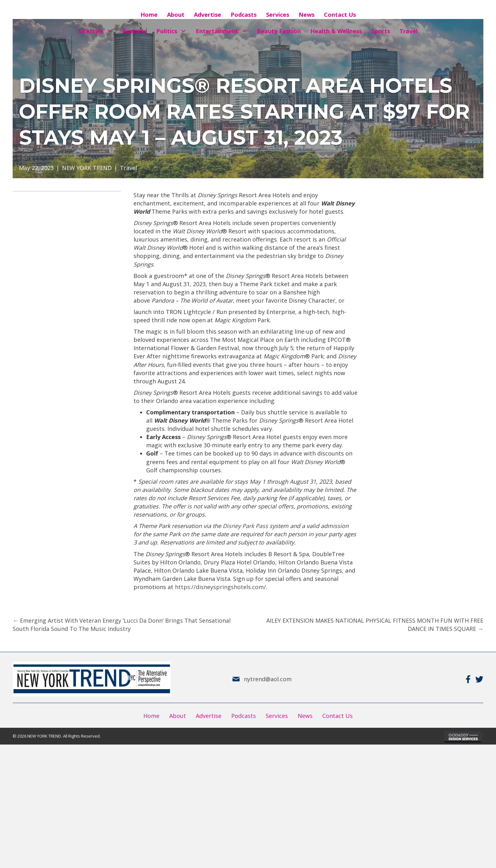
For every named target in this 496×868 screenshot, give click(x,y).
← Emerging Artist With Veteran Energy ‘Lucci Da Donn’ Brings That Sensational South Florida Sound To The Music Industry (122, 625)
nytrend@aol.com (268, 679)
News (305, 716)
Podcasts (244, 716)
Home (151, 716)
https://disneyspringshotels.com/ (220, 587)
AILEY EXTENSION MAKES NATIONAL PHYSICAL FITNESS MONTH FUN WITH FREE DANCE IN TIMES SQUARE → (375, 625)
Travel (128, 168)
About (178, 716)
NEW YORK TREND (87, 168)
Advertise (209, 716)
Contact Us (338, 716)
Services (277, 716)
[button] (110, 31)
